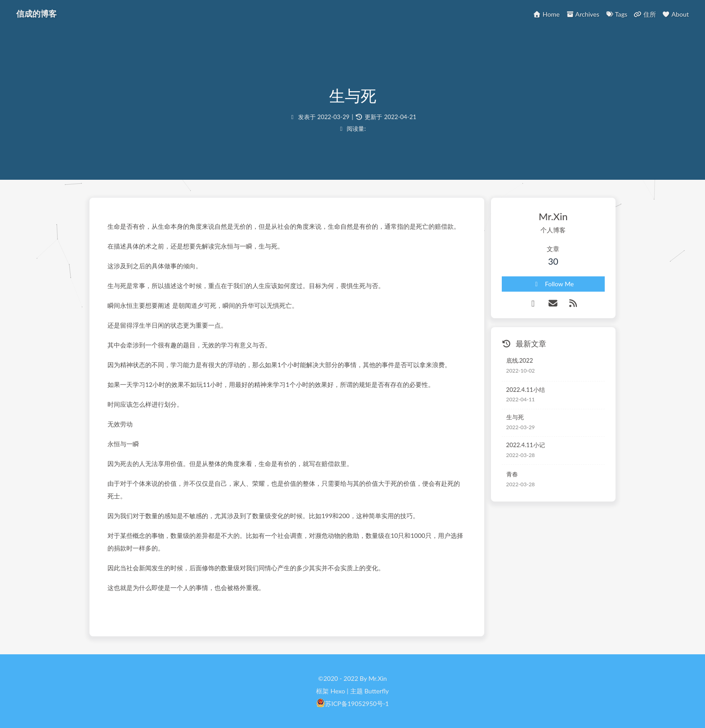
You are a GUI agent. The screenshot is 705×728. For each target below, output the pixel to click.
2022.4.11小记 (526, 445)
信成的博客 (36, 13)
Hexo (338, 691)
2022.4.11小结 (526, 390)
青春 (512, 474)
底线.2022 (520, 360)
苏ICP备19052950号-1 (357, 704)
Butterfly (376, 691)
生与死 (515, 417)
